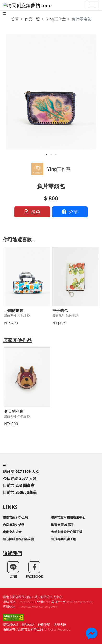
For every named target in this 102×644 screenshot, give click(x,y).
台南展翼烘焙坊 (14, 525)
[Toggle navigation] (92, 5)
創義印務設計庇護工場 (67, 532)
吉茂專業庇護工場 (64, 539)
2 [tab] (51, 155)
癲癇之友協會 (12, 532)
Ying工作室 (56, 19)
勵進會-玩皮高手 (63, 525)
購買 (32, 212)
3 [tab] (56, 155)
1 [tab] (46, 155)
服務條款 (28, 625)
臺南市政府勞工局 (15, 517)
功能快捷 (60, 625)
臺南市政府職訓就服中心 (68, 517)
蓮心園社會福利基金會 (18, 539)
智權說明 (44, 625)
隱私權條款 (11, 625)
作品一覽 (32, 19)
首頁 (15, 19)
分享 (70, 212)
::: (4, 13)
